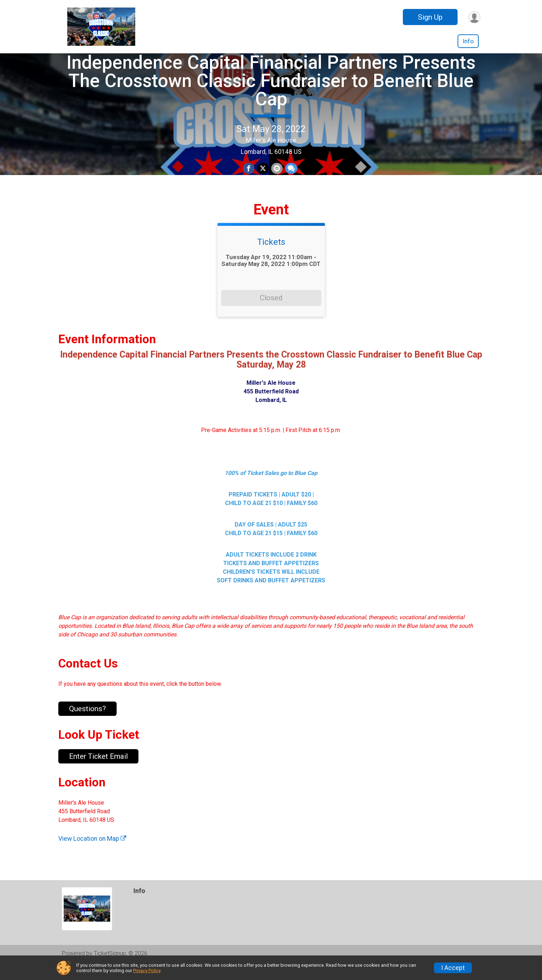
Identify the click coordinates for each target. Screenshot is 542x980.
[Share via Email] (277, 176)
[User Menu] (474, 17)
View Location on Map (92, 853)
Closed (271, 312)
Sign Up (429, 17)
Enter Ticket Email (98, 771)
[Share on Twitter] (263, 176)
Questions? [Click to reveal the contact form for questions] (87, 723)
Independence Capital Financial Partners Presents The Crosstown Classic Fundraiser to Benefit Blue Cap (271, 88)
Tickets (271, 256)
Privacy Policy (147, 971)
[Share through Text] (290, 176)
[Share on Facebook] (249, 176)
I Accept (453, 968)
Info (468, 41)
